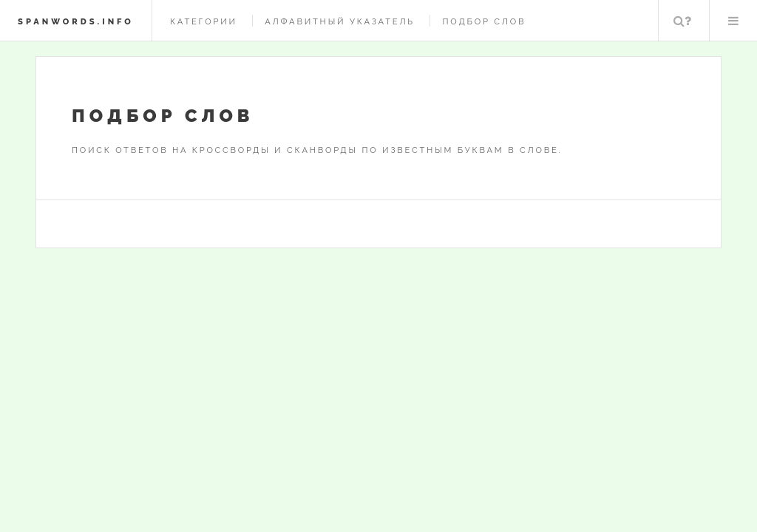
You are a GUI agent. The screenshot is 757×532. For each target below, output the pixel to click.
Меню (733, 21)
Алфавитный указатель (340, 21)
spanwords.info (76, 21)
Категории (204, 21)
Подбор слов (484, 21)
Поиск (682, 21)
